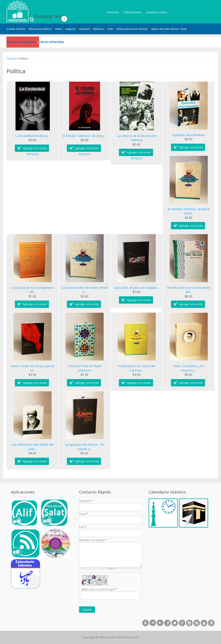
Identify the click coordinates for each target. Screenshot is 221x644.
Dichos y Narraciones (127, 29)
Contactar (113, 12)
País (83, 527)
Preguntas (72, 29)
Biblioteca (100, 29)
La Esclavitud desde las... (33, 136)
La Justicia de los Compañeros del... (33, 290)
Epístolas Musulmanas (189, 135)
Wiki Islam (164, 29)
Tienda (183, 29)
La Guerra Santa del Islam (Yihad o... (85, 290)
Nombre (85, 501)
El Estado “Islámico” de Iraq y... (84, 136)
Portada (11, 29)
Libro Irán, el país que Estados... (137, 288)
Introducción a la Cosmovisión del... (189, 290)
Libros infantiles (52, 42)
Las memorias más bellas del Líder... (32, 447)
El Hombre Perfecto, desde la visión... (189, 211)
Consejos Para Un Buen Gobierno (84, 368)
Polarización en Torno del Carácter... (137, 368)
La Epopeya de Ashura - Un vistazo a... (85, 447)
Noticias (175, 29)
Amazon (33, 154)
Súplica (155, 29)
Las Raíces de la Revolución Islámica (137, 138)
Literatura (86, 29)
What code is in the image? (99, 589)
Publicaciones (133, 12)
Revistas (145, 29)
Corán (111, 29)
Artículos (22, 29)
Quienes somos (157, 12)
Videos (60, 29)
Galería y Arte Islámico (41, 29)
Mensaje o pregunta (93, 540)
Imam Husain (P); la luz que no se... (32, 368)
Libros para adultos (23, 42)
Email (83, 514)
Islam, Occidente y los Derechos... (189, 368)
